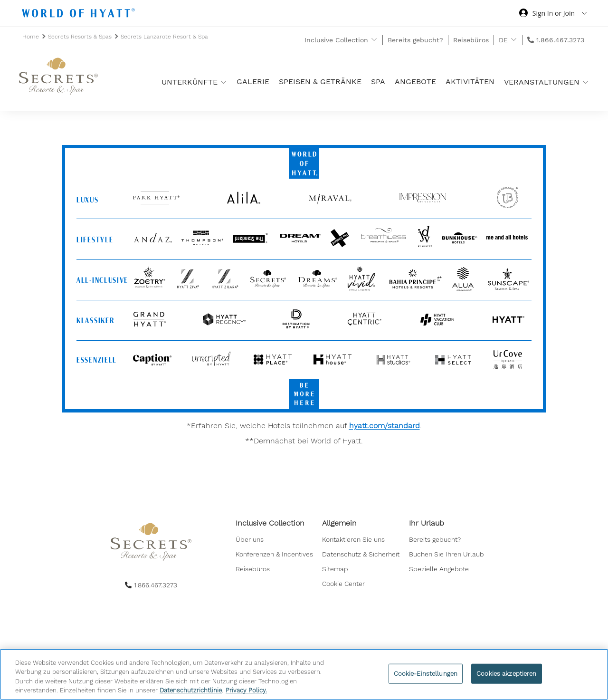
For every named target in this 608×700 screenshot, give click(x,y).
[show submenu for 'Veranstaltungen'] (585, 82)
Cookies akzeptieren (506, 674)
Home (32, 37)
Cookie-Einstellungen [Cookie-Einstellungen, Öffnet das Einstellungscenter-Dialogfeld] (426, 674)
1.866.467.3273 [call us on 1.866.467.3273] (560, 40)
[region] (304, 674)
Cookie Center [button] (343, 585)
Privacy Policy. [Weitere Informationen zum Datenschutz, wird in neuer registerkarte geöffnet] (246, 690)
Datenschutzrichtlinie (191, 690)
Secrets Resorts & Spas (81, 37)
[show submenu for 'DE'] (514, 40)
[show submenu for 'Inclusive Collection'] (374, 40)
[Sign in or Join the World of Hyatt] (553, 14)
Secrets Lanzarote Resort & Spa (164, 37)
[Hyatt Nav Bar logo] (80, 14)
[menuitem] (274, 542)
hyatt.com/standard (385, 426)
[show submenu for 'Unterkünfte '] (223, 82)
